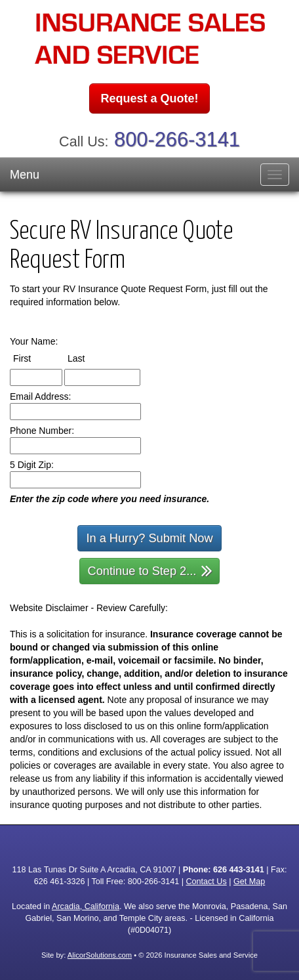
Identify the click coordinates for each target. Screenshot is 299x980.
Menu (25, 175)
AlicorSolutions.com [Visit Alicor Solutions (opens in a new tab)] (100, 955)
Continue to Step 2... (150, 570)
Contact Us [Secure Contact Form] (206, 882)
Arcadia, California (86, 906)
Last (88, 358)
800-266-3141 (177, 139)
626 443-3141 (239, 870)
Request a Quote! (149, 98)
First (34, 358)
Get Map (249, 882)
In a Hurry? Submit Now (149, 538)
